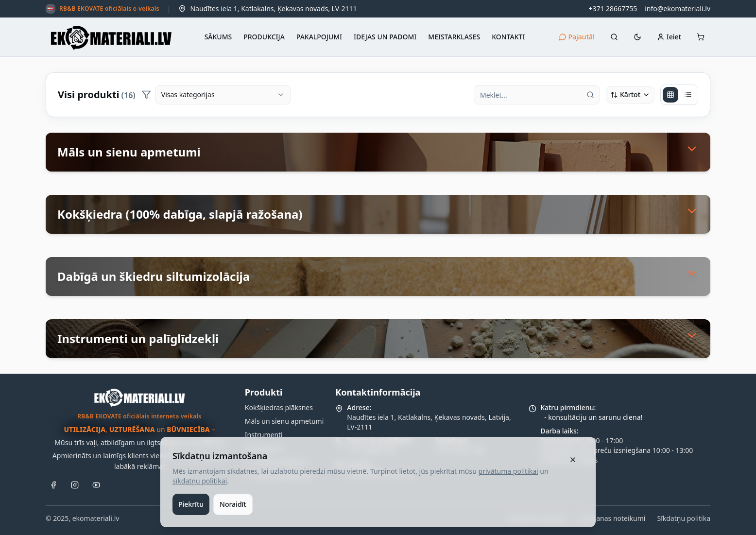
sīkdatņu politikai (200, 481)
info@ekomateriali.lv (678, 9)
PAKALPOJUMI (319, 37)
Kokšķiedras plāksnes (279, 407)
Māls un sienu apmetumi (284, 421)
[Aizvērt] (573, 460)
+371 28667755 (613, 9)
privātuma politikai (508, 471)
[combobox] (223, 95)
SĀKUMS (218, 37)
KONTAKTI (508, 37)
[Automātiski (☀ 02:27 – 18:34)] (637, 37)
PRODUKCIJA (264, 37)
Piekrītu (191, 504)
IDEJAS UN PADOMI (385, 37)
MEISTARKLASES (454, 37)
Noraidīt (233, 504)
